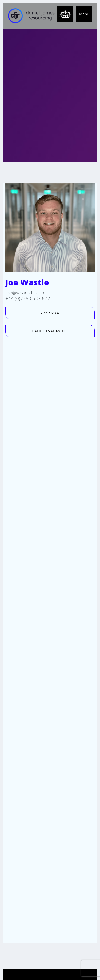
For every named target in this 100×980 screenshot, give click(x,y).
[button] (84, 14)
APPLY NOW (50, 313)
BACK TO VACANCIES (50, 331)
